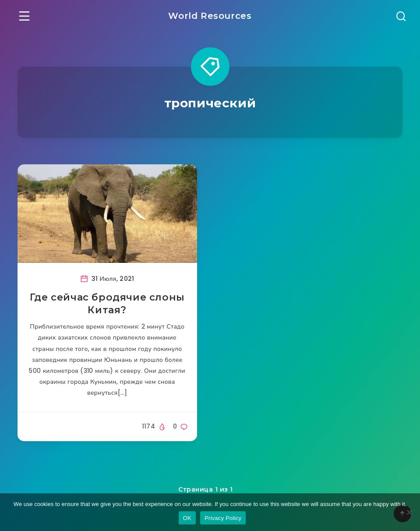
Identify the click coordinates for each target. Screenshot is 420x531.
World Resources (210, 16)
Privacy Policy (223, 518)
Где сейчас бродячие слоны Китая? (107, 304)
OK (187, 518)
